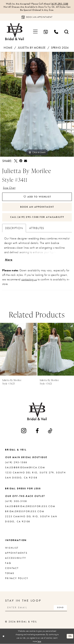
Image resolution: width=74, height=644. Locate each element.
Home (8, 48)
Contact (12, 568)
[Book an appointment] (37, 17)
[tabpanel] (37, 104)
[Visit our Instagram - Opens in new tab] (24, 431)
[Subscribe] (61, 608)
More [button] (9, 260)
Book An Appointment (37, 207)
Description (14, 228)
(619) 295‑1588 (60, 4)
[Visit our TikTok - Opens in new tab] (50, 431)
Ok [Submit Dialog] (70, 636)
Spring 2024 (60, 48)
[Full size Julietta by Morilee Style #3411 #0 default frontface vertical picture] (37, 104)
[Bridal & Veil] (14, 32)
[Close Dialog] (3, 636)
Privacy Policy (17, 579)
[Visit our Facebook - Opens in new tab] (37, 431)
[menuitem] (35, 32)
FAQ (8, 563)
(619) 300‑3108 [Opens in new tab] (16, 501)
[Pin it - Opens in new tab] (21, 161)
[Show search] (67, 32)
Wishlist (12, 548)
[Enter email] (36, 608)
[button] (35, 32)
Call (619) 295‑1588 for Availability (37, 217)
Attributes (37, 228)
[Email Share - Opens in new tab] (26, 161)
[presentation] (18, 350)
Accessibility (16, 558)
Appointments (16, 553)
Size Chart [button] (9, 188)
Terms (10, 573)
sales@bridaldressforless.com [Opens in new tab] (30, 506)
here (39, 641)
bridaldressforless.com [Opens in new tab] (25, 512)
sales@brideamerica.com (25, 468)
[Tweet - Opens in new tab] (16, 161)
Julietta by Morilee (32, 48)
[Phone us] (56, 32)
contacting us (29, 280)
